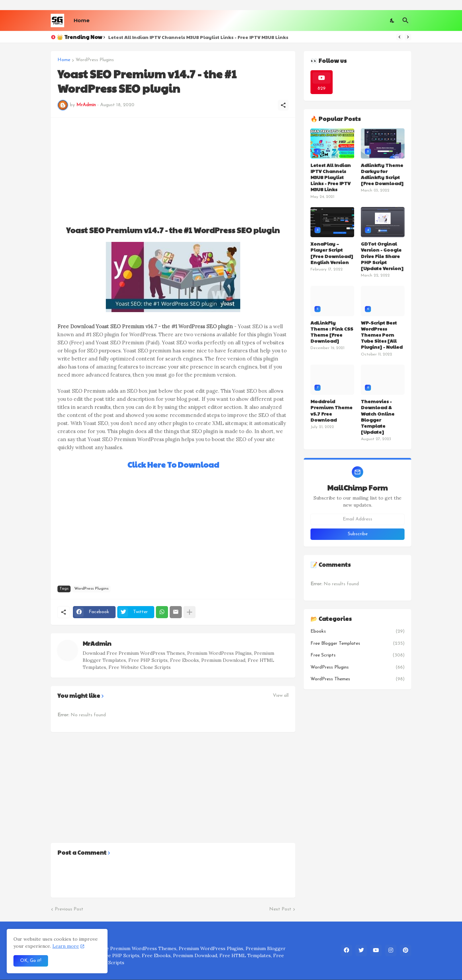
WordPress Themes (358, 679)
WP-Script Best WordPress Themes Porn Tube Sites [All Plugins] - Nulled (382, 335)
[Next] (408, 37)
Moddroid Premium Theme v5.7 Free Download (331, 410)
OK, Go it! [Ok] (31, 961)
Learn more (66, 946)
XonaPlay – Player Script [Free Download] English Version (332, 253)
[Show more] (190, 612)
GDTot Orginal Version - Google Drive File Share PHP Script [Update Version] (382, 256)
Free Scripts (358, 655)
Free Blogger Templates (358, 644)
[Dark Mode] (392, 20)
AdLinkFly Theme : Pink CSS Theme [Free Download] (332, 332)
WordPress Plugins (95, 60)
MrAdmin (97, 643)
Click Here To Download (173, 464)
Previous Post (69, 909)
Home (81, 20)
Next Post (280, 909)
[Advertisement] (173, 171)
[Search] (406, 20)
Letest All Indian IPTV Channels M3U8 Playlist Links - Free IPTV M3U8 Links (198, 37)
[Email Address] (358, 519)
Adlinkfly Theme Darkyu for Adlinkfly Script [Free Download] (382, 174)
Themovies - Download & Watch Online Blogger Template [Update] (378, 416)
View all (281, 696)
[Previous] (400, 37)
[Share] (283, 105)
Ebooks (358, 632)
